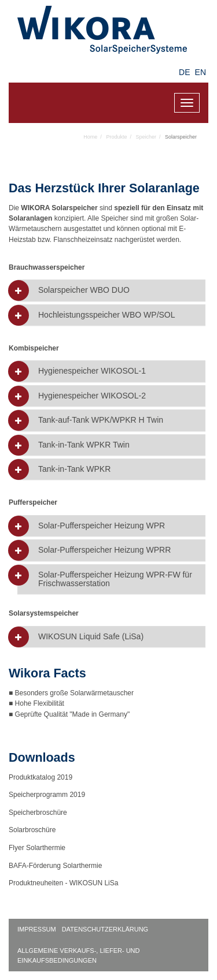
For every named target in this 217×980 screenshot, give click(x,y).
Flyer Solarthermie (37, 848)
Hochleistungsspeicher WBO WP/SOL (107, 315)
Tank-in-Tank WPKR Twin (84, 445)
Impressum (37, 929)
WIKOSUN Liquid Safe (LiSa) (91, 637)
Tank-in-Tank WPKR (74, 469)
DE (184, 72)
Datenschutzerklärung (105, 929)
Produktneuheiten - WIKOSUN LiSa (63, 883)
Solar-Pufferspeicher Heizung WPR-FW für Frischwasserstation (115, 579)
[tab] (111, 290)
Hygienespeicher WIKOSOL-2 (92, 396)
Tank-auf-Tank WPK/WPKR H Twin (101, 420)
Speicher (146, 137)
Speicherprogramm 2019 (47, 795)
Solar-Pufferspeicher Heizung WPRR (104, 550)
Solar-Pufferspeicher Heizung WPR (102, 526)
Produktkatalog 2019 (41, 777)
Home (90, 137)
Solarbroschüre (32, 830)
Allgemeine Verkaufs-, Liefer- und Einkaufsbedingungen (79, 955)
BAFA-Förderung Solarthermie (55, 866)
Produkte (116, 137)
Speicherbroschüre (38, 813)
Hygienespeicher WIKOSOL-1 (92, 371)
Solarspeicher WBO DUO (84, 290)
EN (201, 72)
